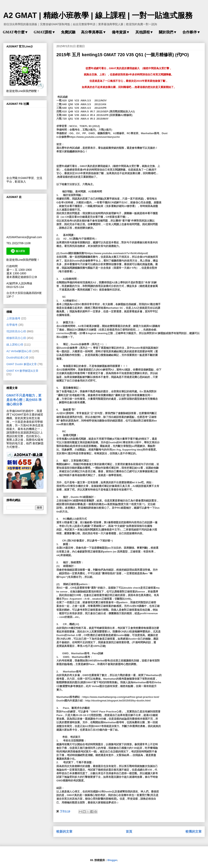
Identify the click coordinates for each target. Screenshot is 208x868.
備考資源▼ (121, 32)
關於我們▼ (168, 32)
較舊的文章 (194, 832)
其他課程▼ (144, 32)
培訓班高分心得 (16, 331)
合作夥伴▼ (191, 32)
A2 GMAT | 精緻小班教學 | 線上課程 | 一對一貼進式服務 (98, 15)
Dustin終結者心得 (17, 358)
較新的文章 (64, 832)
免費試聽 (68, 32)
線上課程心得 (15, 345)
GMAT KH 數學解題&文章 (22, 371)
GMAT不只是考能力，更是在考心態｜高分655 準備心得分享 (24, 400)
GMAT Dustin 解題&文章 (22, 364)
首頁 (129, 832)
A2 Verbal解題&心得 (19, 351)
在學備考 (12, 325)
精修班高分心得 (16, 338)
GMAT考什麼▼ (15, 32)
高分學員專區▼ (94, 32)
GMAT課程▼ (44, 32)
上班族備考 (13, 318)
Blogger (112, 860)
